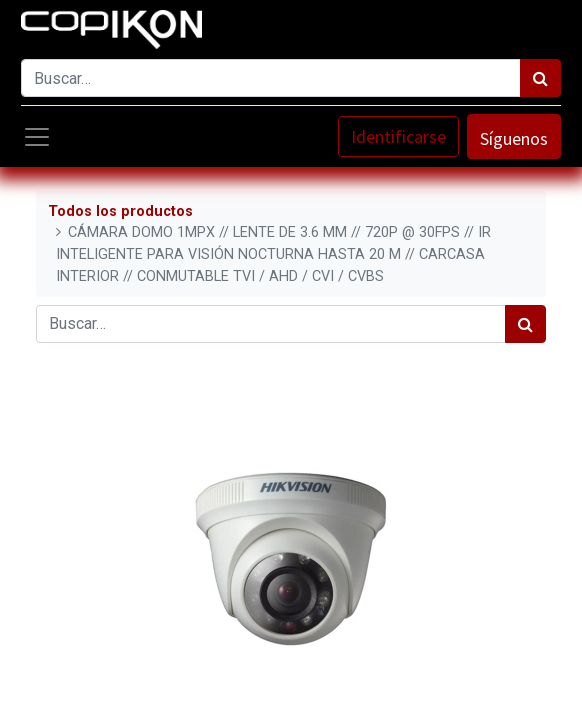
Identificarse (398, 136)
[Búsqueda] (540, 78)
